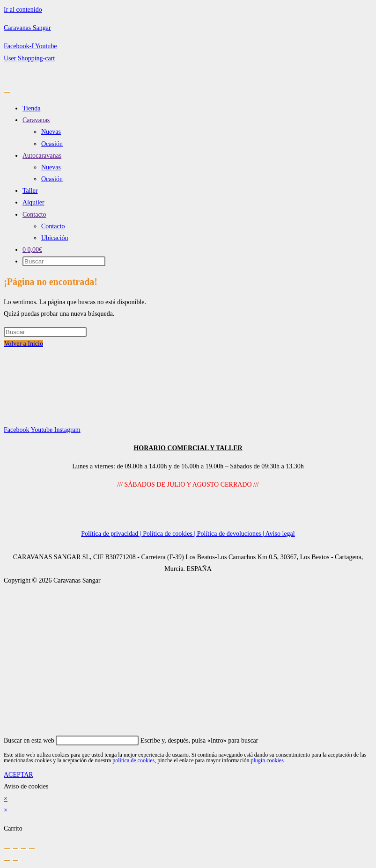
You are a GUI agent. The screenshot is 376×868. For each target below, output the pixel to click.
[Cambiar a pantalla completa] (15, 849)
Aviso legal (280, 534)
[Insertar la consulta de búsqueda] (45, 332)
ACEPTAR (18, 775)
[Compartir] (23, 849)
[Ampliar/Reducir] (7, 849)
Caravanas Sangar (27, 28)
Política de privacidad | (112, 534)
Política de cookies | (170, 534)
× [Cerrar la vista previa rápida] (6, 799)
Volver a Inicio (24, 344)
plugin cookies (267, 760)
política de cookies (133, 760)
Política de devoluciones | (231, 534)
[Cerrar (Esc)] (32, 849)
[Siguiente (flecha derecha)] (15, 861)
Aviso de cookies (26, 786)
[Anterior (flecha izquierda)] (7, 861)
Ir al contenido (23, 10)
